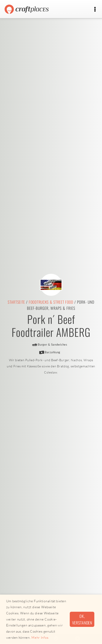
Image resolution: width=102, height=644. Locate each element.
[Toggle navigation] (95, 9)
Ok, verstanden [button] (82, 619)
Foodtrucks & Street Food (51, 302)
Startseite (16, 302)
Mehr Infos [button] (40, 638)
